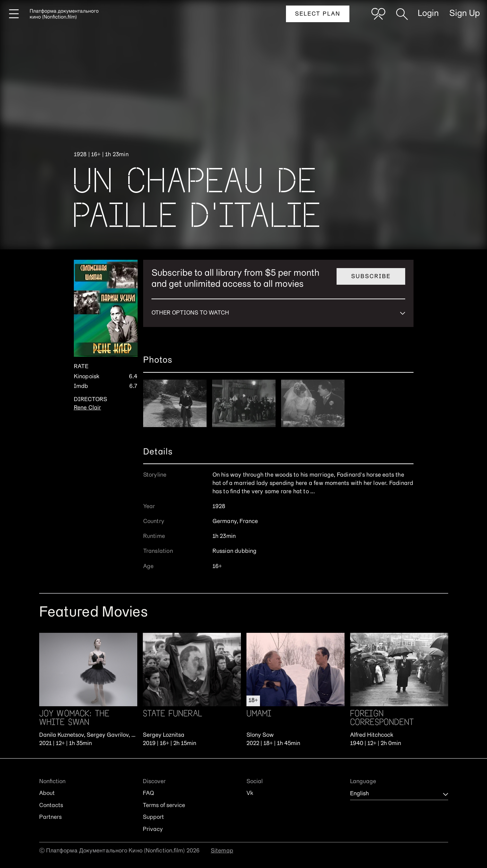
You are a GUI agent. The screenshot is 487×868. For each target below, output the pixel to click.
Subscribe (371, 277)
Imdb (81, 387)
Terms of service (164, 806)
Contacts (51, 806)
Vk (250, 794)
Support (153, 817)
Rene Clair (88, 408)
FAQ (148, 794)
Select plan (318, 14)
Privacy (153, 830)
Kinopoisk (87, 377)
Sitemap (222, 851)
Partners (50, 817)
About (47, 794)
